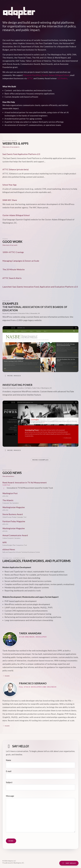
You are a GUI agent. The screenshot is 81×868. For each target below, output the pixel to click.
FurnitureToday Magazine (14, 521)
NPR (4, 542)
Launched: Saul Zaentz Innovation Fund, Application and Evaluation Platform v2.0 (40, 287)
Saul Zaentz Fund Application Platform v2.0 (21, 154)
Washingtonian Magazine (14, 507)
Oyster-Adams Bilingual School (56, 75)
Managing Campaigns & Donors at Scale (21, 261)
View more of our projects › (11, 147)
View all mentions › (9, 476)
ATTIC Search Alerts (12, 278)
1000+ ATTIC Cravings (13, 252)
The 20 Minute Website (14, 269)
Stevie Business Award (13, 514)
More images (13, 376)
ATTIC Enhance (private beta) (16, 169)
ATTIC (30, 78)
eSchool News (9, 549)
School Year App (9, 185)
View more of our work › (10, 245)
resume (6, 676)
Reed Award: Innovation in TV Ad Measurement (25, 482)
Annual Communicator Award (15, 535)
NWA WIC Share (10, 200)
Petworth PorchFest (32, 75)
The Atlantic (8, 500)
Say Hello (69, 863)
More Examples (40, 460)
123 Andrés (62, 78)
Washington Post (10, 493)
